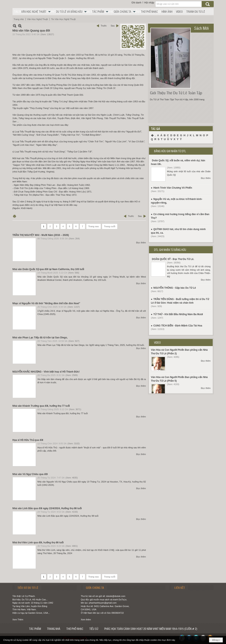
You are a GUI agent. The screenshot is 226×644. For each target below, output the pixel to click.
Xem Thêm (18, 620)
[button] (37, 12)
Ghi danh (136, 3)
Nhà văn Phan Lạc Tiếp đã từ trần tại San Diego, (40, 338)
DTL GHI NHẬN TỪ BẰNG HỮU (170, 250)
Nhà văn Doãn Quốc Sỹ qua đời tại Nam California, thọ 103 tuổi (48, 269)
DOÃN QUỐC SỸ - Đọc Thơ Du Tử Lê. (173, 259)
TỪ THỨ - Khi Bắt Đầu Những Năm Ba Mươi (178, 314)
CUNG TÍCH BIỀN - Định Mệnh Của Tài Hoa (178, 326)
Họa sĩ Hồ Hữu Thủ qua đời (28, 440)
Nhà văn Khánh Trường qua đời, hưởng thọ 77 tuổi (41, 406)
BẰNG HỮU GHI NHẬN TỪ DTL (170, 151)
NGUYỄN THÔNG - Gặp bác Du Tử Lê (175, 288)
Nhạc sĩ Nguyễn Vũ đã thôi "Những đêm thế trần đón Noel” (46, 303)
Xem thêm (86, 620)
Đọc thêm (141, 243)
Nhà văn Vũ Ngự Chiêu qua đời (30, 474)
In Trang (15, 216)
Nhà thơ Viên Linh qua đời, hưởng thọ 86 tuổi (38, 543)
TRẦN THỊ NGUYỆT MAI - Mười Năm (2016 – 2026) (41, 235)
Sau (113, 26)
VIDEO (157, 342)
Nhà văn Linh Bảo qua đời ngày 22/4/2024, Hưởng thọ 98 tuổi (47, 508)
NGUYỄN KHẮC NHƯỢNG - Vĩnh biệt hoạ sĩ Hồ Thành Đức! (46, 372)
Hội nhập (149, 3)
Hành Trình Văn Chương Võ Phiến (173, 188)
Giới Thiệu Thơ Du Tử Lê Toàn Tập (176, 93)
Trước (104, 26)
